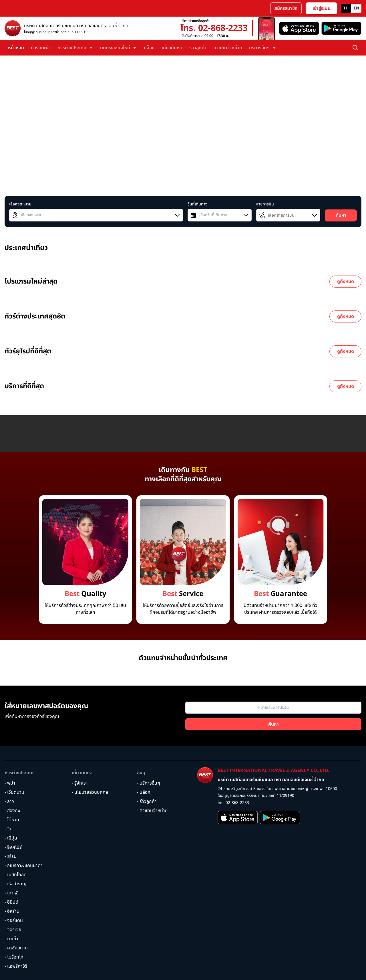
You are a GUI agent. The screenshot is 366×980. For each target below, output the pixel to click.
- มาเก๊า (11, 939)
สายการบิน (265, 204)
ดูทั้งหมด (346, 282)
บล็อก (149, 48)
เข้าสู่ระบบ (321, 8)
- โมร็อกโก (14, 957)
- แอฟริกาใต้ (16, 966)
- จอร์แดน (14, 920)
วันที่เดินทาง (198, 204)
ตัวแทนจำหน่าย (228, 48)
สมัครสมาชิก (286, 8)
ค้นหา (341, 215)
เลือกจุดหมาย (20, 204)
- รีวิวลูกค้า (147, 801)
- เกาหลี (12, 893)
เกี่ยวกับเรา (172, 48)
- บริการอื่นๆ (149, 783)
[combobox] (96, 215)
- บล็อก (144, 792)
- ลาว (9, 801)
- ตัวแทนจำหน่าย (152, 811)
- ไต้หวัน (12, 820)
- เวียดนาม (14, 792)
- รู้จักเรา (80, 783)
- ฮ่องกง (12, 811)
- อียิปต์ (11, 902)
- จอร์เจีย (13, 930)
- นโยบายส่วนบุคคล (90, 792)
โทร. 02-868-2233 (214, 28)
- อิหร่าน (12, 911)
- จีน (9, 829)
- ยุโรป (11, 856)
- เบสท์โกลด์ (16, 875)
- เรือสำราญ (16, 884)
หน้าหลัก (16, 48)
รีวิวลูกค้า (198, 48)
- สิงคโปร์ (13, 847)
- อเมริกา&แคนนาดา (24, 866)
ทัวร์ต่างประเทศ (19, 773)
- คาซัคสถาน (16, 948)
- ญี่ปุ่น (11, 838)
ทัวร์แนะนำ (41, 48)
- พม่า (10, 783)
